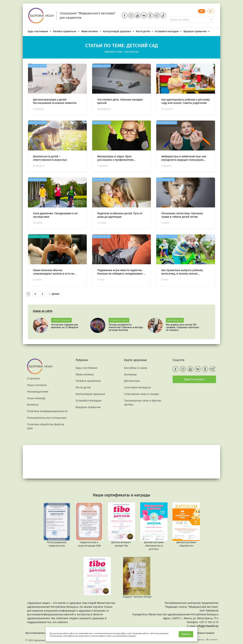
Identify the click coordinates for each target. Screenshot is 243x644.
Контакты (33, 405)
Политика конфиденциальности (47, 411)
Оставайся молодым (168, 31)
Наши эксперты (37, 385)
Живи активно (91, 31)
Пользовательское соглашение (47, 418)
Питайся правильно (66, 31)
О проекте (33, 378)
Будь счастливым (40, 31)
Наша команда (36, 398)
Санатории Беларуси (137, 387)
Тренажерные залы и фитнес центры (143, 403)
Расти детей (145, 31)
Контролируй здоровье (119, 31)
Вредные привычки (197, 31)
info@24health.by (208, 626)
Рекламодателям (38, 392)
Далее (55, 294)
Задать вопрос (194, 379)
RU (202, 11)
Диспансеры (132, 381)
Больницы (130, 374)
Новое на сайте (43, 311)
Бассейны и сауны (136, 368)
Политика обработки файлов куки (46, 426)
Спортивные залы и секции (141, 394)
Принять (186, 634)
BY (211, 11)
